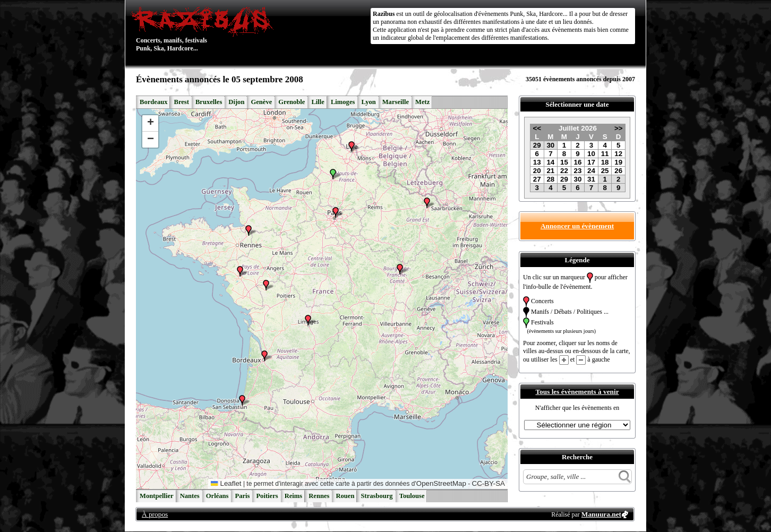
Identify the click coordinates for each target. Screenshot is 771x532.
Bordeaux (153, 102)
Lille (318, 102)
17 (591, 162)
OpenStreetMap (441, 483)
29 (537, 145)
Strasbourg (376, 496)
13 (537, 162)
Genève (261, 102)
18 (605, 162)
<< (537, 128)
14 (550, 162)
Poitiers (267, 496)
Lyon (368, 102)
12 (618, 154)
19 (618, 162)
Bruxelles (209, 102)
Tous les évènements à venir (577, 392)
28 (550, 179)
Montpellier (157, 496)
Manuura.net (601, 514)
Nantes (190, 496)
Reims (294, 496)
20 (537, 171)
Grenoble (292, 102)
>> (619, 128)
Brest (181, 102)
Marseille (396, 102)
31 (591, 179)
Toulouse (412, 496)
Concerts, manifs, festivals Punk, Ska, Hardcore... (205, 29)
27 (537, 179)
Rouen (345, 496)
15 (564, 162)
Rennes (319, 496)
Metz (422, 102)
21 (550, 171)
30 (550, 145)
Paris (242, 496)
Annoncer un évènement (577, 226)
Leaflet (226, 483)
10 (591, 154)
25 (605, 171)
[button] (249, 230)
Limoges (343, 102)
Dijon (236, 102)
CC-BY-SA (489, 483)
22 (564, 171)
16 (578, 162)
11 (605, 154)
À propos (155, 514)
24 (591, 171)
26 (618, 171)
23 (578, 171)
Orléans (217, 496)
